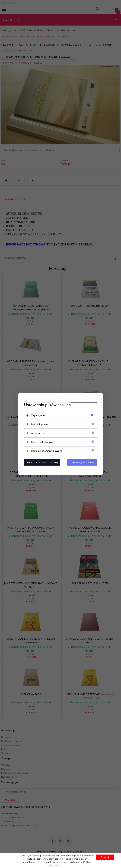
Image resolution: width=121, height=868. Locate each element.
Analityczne (38, 433)
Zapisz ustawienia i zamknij (42, 462)
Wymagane (38, 415)
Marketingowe (39, 424)
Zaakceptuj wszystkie (82, 462)
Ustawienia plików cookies (47, 405)
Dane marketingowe (43, 442)
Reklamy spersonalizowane (47, 451)
